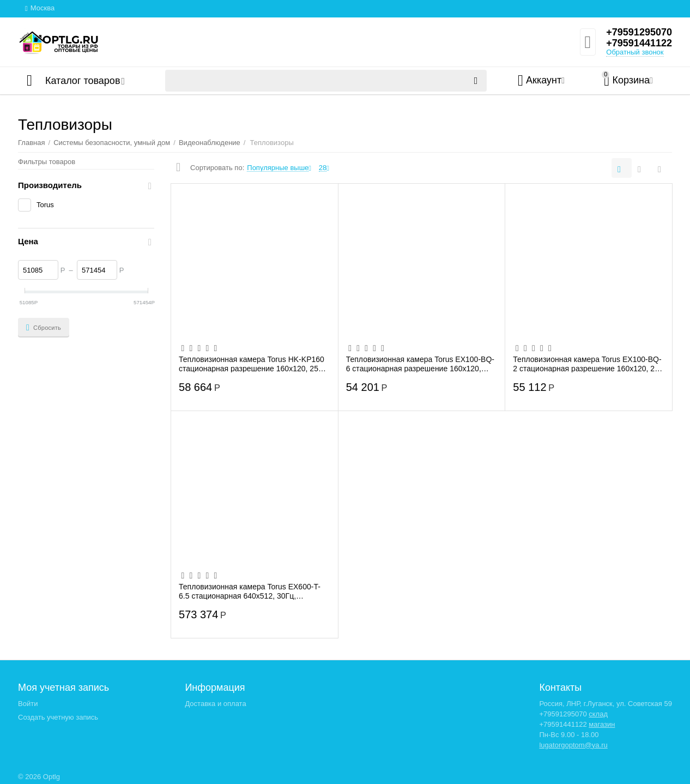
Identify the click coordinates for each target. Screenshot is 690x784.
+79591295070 (639, 32)
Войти (28, 704)
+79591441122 (639, 43)
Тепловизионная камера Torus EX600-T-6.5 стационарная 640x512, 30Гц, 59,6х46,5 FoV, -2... (250, 591)
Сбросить (44, 328)
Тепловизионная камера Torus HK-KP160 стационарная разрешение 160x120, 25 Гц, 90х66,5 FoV (252, 364)
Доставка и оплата (215, 704)
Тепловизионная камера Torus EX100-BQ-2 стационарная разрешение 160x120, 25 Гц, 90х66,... (587, 364)
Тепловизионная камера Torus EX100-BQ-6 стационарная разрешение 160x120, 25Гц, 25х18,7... (420, 364)
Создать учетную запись (58, 717)
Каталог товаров (83, 81)
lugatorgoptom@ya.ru (573, 745)
